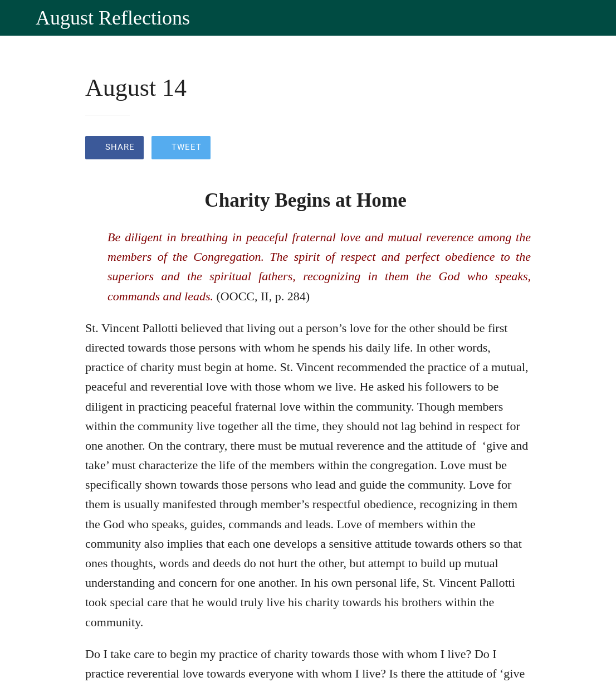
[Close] (18, 18)
